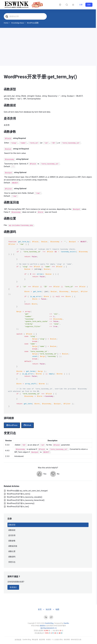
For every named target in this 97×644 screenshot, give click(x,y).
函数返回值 (13, 546)
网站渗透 (34, 640)
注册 (81, 5)
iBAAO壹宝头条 (78, 640)
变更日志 (12, 562)
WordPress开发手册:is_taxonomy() (21, 503)
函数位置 (12, 551)
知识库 (49, 609)
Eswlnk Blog (49, 623)
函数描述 (12, 530)
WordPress (12, 425)
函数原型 (12, 525)
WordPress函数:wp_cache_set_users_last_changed (27, 491)
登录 (89, 5)
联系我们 (13, 587)
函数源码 (12, 557)
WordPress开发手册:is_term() (19, 494)
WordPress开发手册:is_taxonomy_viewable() (25, 497)
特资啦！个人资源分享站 (55, 640)
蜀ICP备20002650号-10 (48, 628)
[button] (41, 474)
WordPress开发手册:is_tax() (18, 507)
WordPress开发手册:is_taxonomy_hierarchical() (26, 500)
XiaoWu (66, 623)
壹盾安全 (43, 626)
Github (27, 425)
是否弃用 (12, 535)
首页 (40, 609)
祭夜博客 (68, 640)
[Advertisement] (48, 47)
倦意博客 (41, 640)
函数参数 (12, 541)
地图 (57, 609)
